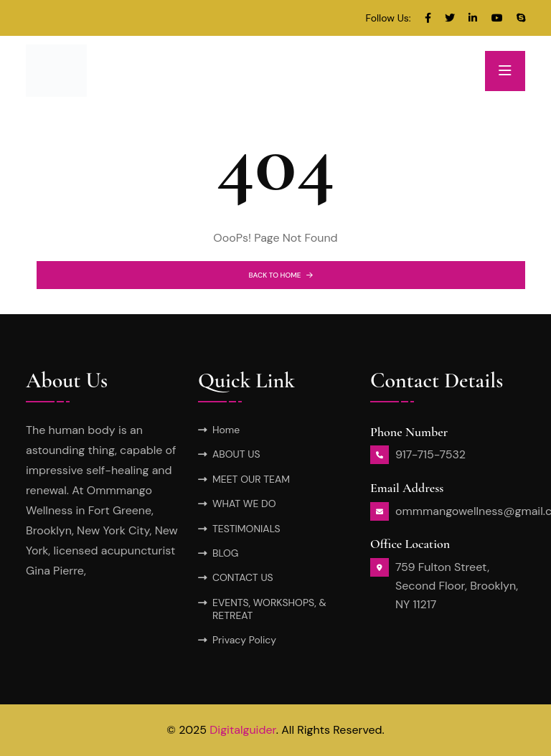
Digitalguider (243, 730)
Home (226, 430)
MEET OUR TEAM (251, 479)
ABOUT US (236, 454)
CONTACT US (243, 577)
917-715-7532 (430, 454)
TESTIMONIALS (246, 529)
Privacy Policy (244, 640)
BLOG (225, 553)
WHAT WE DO (244, 504)
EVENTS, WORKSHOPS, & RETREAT (269, 609)
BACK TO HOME (281, 275)
